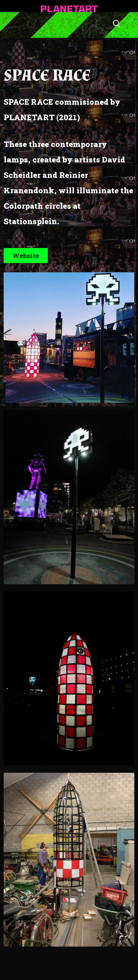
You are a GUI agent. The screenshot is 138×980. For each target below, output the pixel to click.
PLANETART (69, 8)
